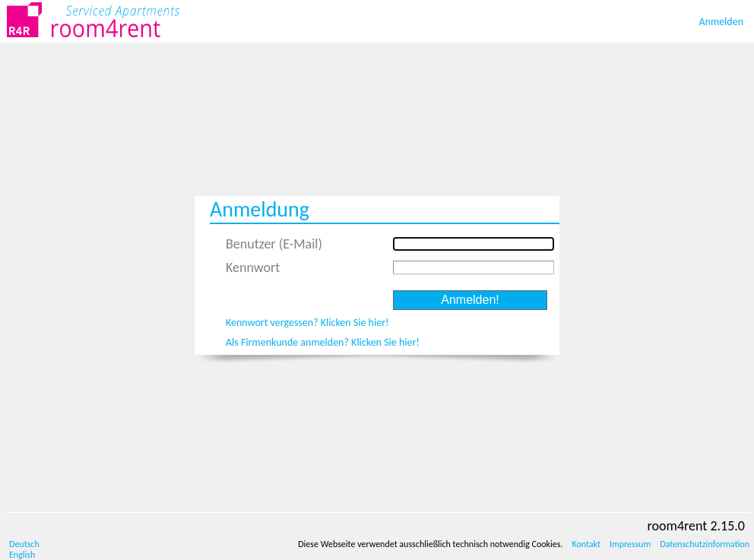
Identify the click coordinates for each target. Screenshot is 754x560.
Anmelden (722, 22)
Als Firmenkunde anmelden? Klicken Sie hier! (323, 342)
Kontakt (586, 544)
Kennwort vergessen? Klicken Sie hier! (307, 323)
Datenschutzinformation (705, 544)
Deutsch (24, 544)
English (22, 555)
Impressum (630, 544)
